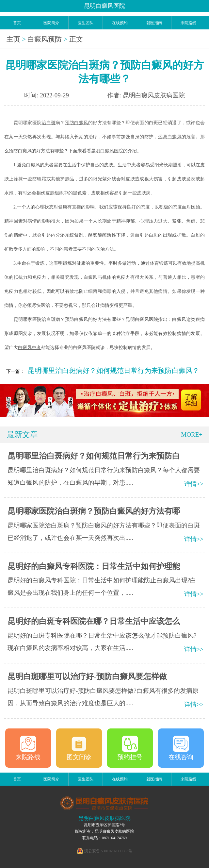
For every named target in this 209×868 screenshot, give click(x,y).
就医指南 (154, 23)
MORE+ (192, 434)
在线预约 (120, 23)
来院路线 (188, 23)
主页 (13, 39)
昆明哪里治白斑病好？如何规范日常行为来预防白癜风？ (113, 371)
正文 (76, 39)
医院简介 (51, 23)
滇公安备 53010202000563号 (108, 851)
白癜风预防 (45, 39)
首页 (17, 23)
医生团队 (86, 23)
